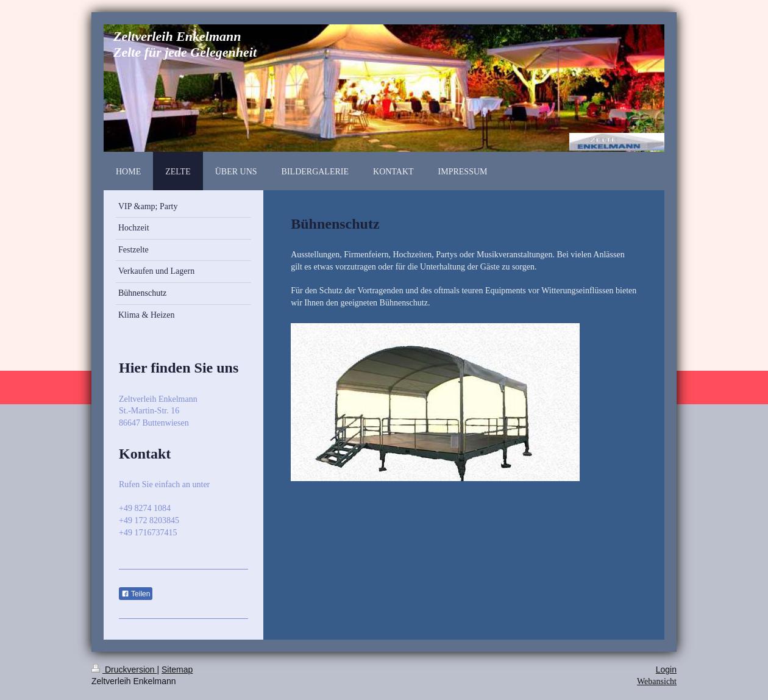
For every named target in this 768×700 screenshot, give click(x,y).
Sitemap (177, 670)
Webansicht (657, 681)
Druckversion (124, 670)
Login (666, 670)
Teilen (136, 594)
